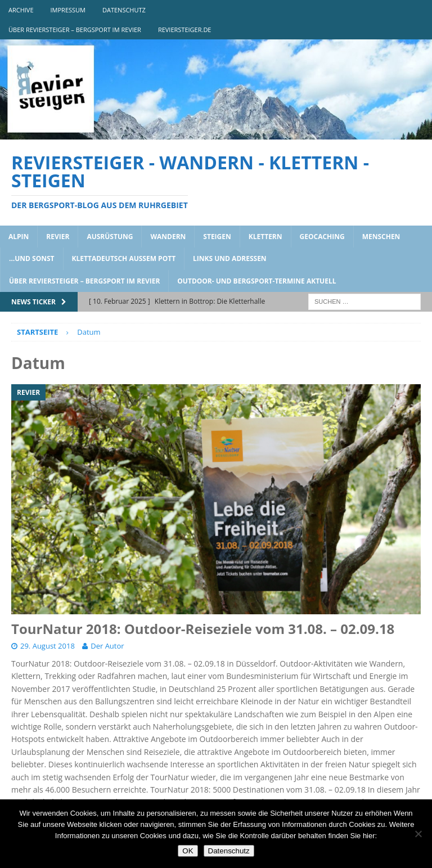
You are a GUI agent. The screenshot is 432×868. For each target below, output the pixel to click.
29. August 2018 (48, 646)
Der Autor (107, 646)
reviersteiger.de (185, 30)
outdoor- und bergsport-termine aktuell (256, 281)
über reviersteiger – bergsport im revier (75, 30)
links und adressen (230, 258)
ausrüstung (110, 237)
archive (21, 10)
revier (58, 237)
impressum (68, 10)
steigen (217, 237)
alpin (19, 237)
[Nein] (418, 834)
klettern (265, 237)
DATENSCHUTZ (124, 10)
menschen (381, 237)
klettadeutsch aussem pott (124, 258)
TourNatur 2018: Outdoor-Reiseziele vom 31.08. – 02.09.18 (203, 629)
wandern (168, 237)
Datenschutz (229, 851)
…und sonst (32, 258)
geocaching (322, 237)
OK (188, 851)
